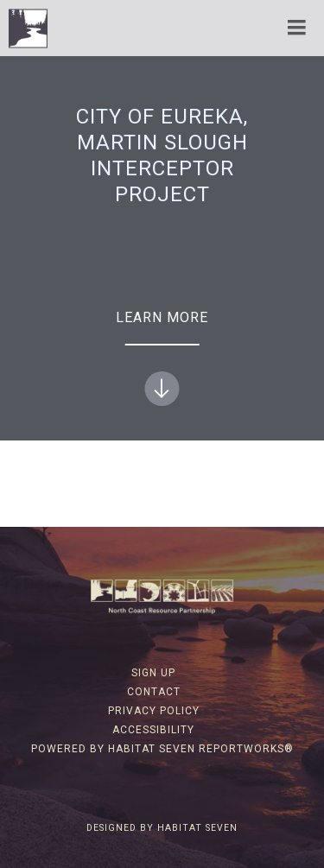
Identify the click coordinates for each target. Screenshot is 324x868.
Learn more (162, 358)
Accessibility (153, 730)
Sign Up (153, 673)
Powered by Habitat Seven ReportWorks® (162, 749)
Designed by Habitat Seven (162, 828)
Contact (154, 692)
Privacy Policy (154, 711)
